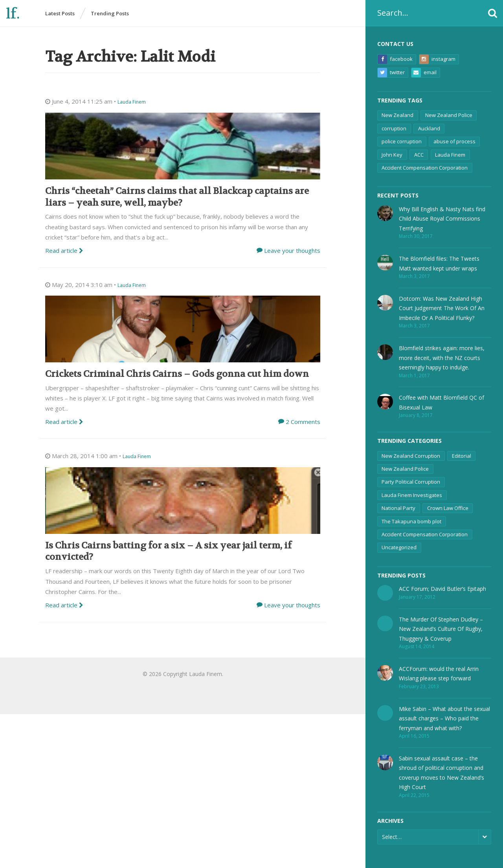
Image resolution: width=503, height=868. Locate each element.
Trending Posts (110, 13)
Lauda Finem (450, 155)
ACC (419, 155)
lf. (13, 14)
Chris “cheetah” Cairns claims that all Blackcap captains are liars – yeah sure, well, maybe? (177, 197)
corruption (394, 128)
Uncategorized (399, 547)
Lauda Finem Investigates (412, 495)
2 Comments (303, 422)
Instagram (437, 59)
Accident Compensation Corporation (425, 168)
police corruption (402, 141)
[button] (493, 13)
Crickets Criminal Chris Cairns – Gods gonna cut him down (177, 374)
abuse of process (454, 141)
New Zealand (397, 115)
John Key (392, 155)
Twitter (391, 73)
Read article (64, 250)
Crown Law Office (448, 508)
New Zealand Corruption (411, 456)
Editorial (462, 456)
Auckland (429, 128)
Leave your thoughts (292, 250)
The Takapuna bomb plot (411, 521)
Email (424, 73)
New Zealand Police (449, 115)
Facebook (395, 59)
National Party (398, 508)
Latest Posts (60, 13)
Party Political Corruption (411, 482)
